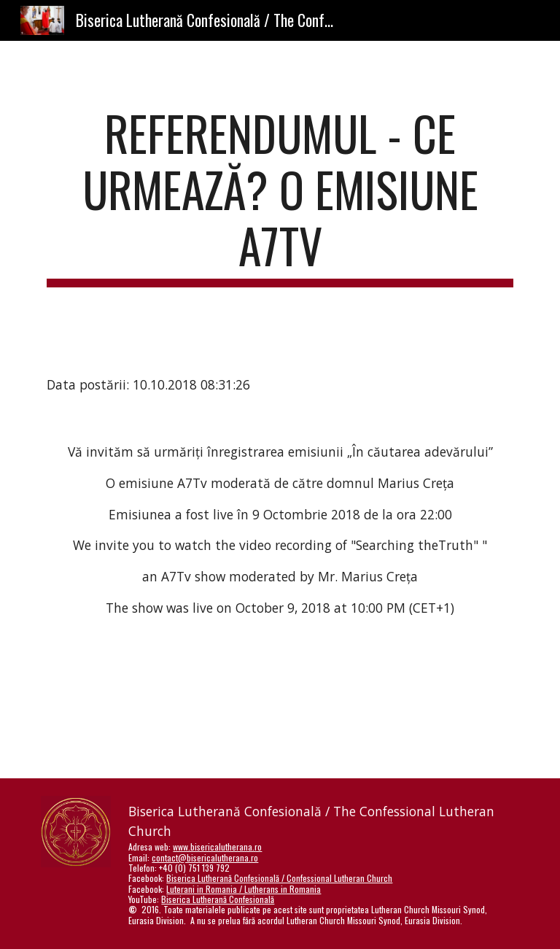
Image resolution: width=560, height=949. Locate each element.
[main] (280, 196)
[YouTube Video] (259, 709)
